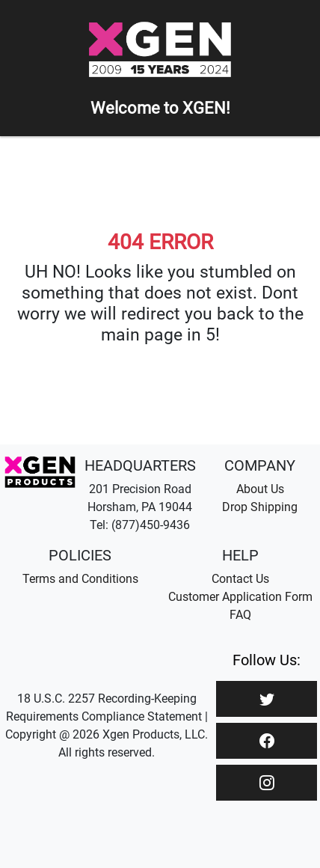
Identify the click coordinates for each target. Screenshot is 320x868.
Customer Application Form (240, 597)
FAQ (240, 615)
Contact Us (240, 579)
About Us (260, 489)
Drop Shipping (260, 507)
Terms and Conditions (80, 579)
